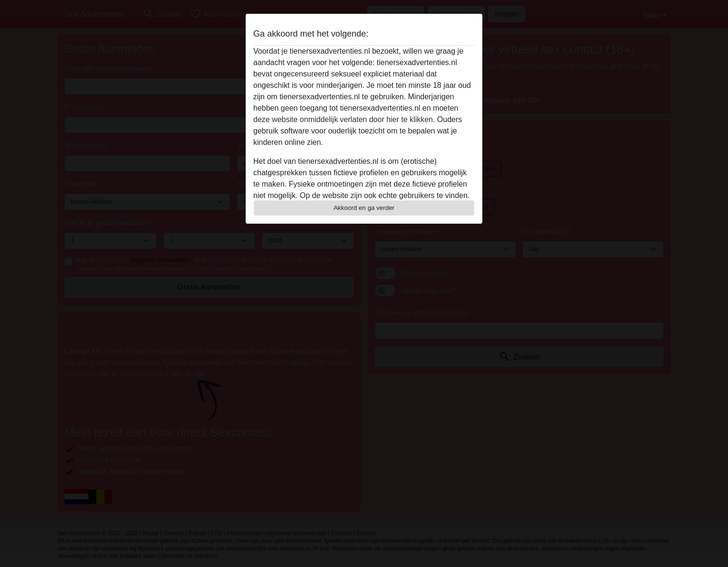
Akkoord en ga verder (364, 208)
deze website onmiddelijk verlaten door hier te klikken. (344, 119)
